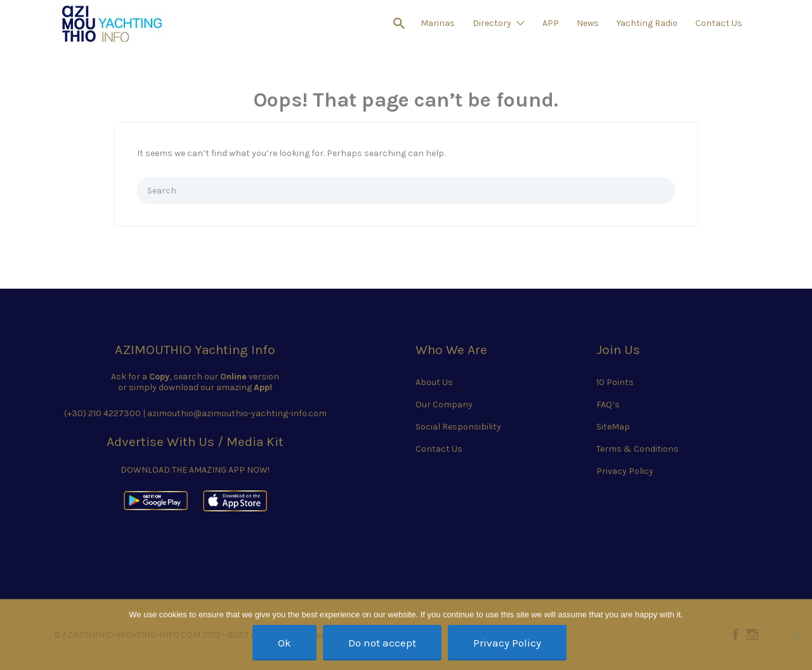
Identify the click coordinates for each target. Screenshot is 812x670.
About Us (434, 382)
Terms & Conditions (638, 449)
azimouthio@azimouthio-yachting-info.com (237, 413)
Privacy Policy (625, 471)
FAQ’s (608, 404)
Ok (285, 643)
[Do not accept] (796, 634)
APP (551, 23)
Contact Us (719, 23)
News (588, 23)
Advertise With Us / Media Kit (195, 442)
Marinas (438, 23)
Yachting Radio (647, 23)
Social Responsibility (458, 427)
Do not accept (382, 643)
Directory (492, 23)
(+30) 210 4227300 (102, 413)
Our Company (444, 404)
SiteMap (613, 427)
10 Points (615, 382)
